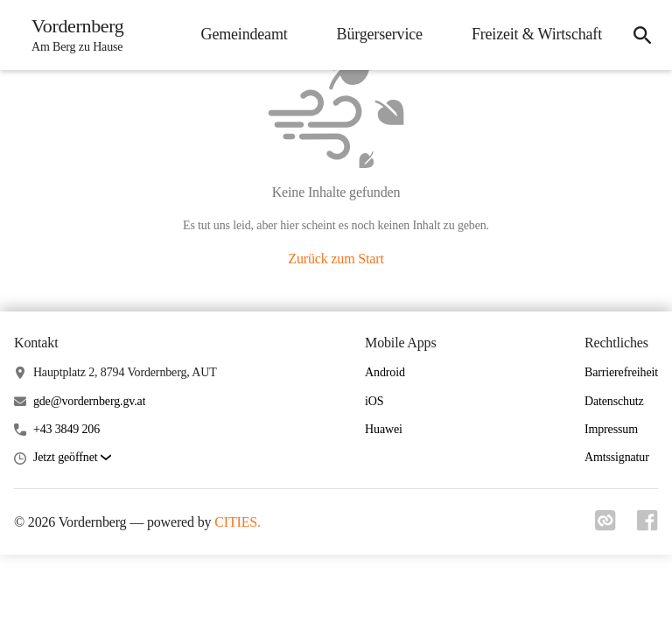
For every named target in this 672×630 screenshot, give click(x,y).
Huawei (384, 429)
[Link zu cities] (605, 526)
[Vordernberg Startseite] (73, 35)
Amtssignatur (617, 457)
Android (385, 372)
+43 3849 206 (66, 429)
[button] (72, 458)
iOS (374, 401)
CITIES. (238, 522)
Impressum (611, 429)
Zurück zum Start (336, 259)
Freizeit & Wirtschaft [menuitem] (537, 34)
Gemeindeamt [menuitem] (245, 34)
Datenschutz (614, 401)
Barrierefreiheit (621, 372)
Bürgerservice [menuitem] (380, 34)
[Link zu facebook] (647, 526)
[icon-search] (642, 35)
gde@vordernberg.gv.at (90, 401)
